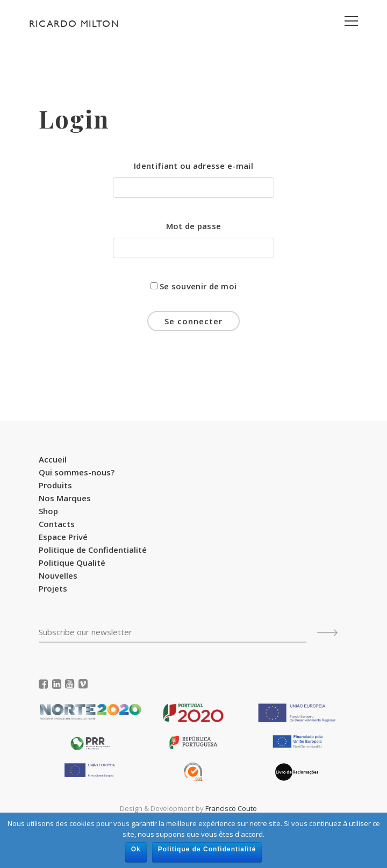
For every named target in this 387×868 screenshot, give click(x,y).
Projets (53, 588)
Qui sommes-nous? (77, 472)
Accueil (53, 459)
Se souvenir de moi (194, 286)
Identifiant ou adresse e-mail (193, 166)
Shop (48, 511)
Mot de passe (194, 226)
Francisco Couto (231, 808)
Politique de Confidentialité (93, 550)
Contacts (57, 524)
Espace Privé (63, 537)
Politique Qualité (72, 563)
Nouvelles (58, 575)
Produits (55, 485)
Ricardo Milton (74, 23)
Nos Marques (65, 498)
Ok (136, 849)
